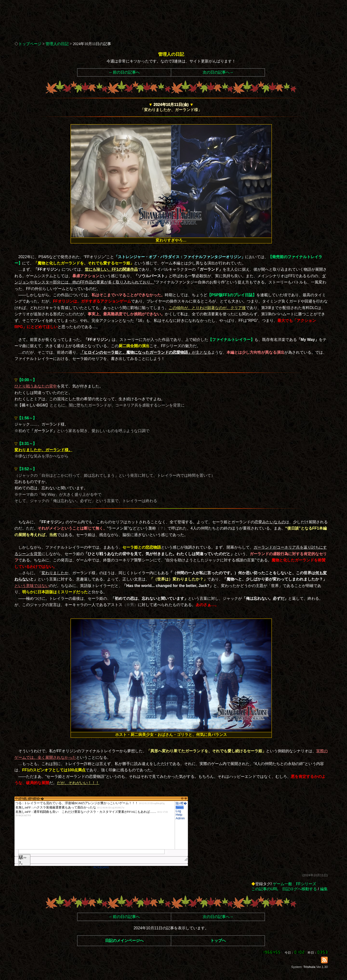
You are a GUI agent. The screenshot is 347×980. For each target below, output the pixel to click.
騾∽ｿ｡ (23, 860)
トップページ (30, 44)
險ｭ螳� (181, 803)
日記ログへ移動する (300, 889)
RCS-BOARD (101, 867)
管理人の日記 (57, 44)
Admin (180, 818)
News (180, 807)
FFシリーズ (306, 884)
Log (178, 811)
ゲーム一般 (282, 884)
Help (179, 815)
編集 (324, 889)
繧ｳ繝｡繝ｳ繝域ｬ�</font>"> (95, 825)
